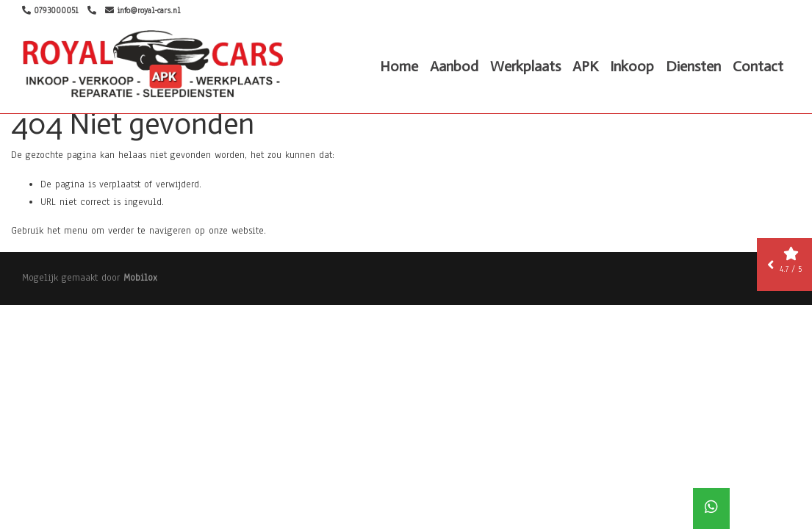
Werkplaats (525, 66)
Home (399, 66)
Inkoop (632, 66)
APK (585, 66)
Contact (758, 66)
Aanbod (454, 66)
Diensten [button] (693, 66)
